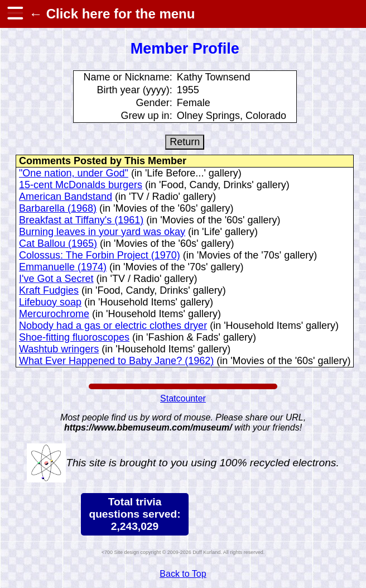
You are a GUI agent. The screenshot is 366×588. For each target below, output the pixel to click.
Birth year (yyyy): (135, 90)
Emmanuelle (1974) (63, 267)
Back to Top (183, 574)
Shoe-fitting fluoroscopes (74, 337)
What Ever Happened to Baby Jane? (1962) (116, 361)
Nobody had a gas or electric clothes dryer (113, 326)
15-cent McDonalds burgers (81, 185)
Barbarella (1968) (58, 208)
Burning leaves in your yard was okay (102, 232)
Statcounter (183, 398)
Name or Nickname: (128, 77)
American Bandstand (66, 197)
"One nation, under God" (74, 173)
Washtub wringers (59, 349)
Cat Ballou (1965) (58, 243)
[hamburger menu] (15, 14)
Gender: (154, 103)
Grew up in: (147, 116)
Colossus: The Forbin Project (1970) (100, 255)
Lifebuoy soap (50, 302)
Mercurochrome (54, 314)
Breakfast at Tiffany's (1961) (81, 220)
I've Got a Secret (56, 279)
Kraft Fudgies (49, 290)
